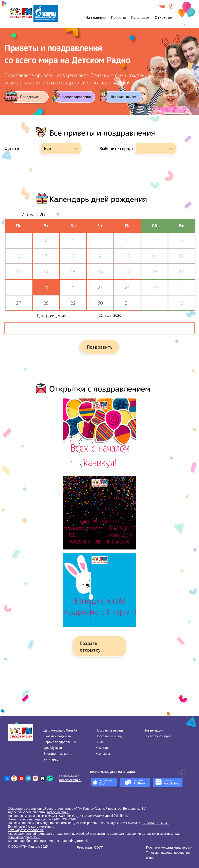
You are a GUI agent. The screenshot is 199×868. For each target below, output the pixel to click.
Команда (102, 748)
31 (127, 303)
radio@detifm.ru (70, 780)
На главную (96, 17)
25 (155, 287)
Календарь (140, 17)
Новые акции (153, 730)
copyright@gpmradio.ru (24, 837)
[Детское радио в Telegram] (28, 778)
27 (19, 303)
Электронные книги (58, 754)
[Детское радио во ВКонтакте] (7, 778)
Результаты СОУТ (90, 847)
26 (182, 287)
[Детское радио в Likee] (35, 778)
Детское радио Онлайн (60, 730)
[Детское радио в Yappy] (50, 778)
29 (73, 303)
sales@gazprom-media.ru (36, 826)
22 (73, 287)
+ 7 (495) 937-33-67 (63, 819)
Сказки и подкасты (58, 736)
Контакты (103, 754)
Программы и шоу (109, 736)
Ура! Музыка (53, 748)
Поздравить (100, 347)
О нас (99, 742)
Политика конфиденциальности (169, 847)
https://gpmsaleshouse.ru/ (26, 830)
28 (46, 303)
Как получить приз (157, 736)
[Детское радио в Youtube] (21, 778)
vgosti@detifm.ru (116, 816)
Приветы (118, 17)
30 (100, 303)
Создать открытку (90, 646)
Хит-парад (51, 759)
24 (127, 287)
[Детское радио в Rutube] (43, 778)
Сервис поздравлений (60, 742)
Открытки (164, 17)
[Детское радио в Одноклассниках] (14, 778)
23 (100, 287)
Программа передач (110, 730)
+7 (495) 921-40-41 (155, 823)
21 (46, 287)
